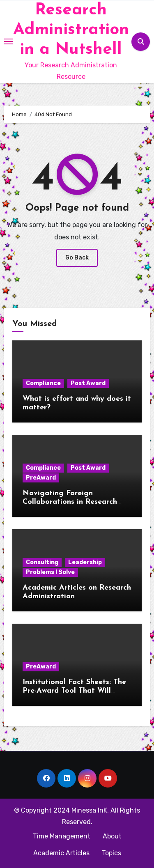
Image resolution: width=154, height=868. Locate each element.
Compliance (43, 383)
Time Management (62, 836)
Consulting (42, 562)
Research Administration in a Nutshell (71, 30)
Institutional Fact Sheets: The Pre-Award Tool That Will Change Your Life (74, 691)
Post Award (88, 383)
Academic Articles (61, 853)
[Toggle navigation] (9, 41)
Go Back (77, 258)
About (112, 836)
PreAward (41, 478)
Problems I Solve (50, 572)
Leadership (85, 562)
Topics (111, 853)
